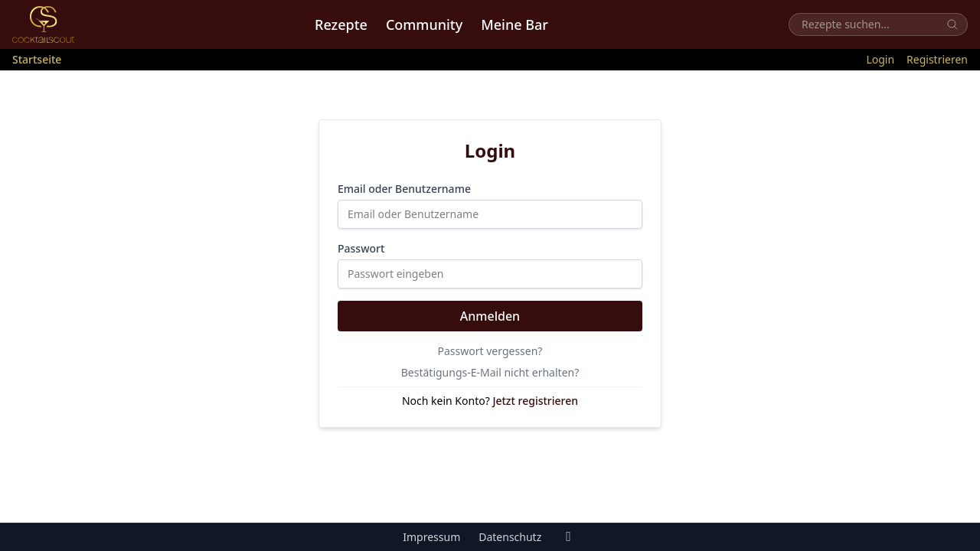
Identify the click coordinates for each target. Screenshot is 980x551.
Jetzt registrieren (535, 401)
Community (424, 24)
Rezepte (341, 24)
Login (880, 59)
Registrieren (937, 59)
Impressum (431, 537)
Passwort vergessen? (490, 351)
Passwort (361, 248)
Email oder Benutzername (404, 189)
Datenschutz (510, 537)
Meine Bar (514, 24)
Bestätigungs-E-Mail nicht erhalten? (490, 372)
